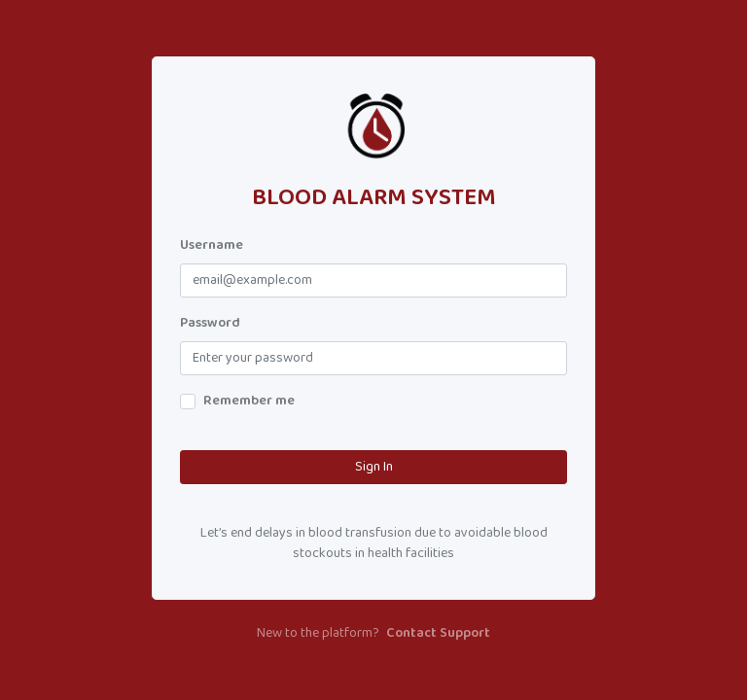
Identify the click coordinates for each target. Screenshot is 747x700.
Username (212, 245)
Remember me (249, 401)
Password (210, 323)
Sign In (374, 467)
